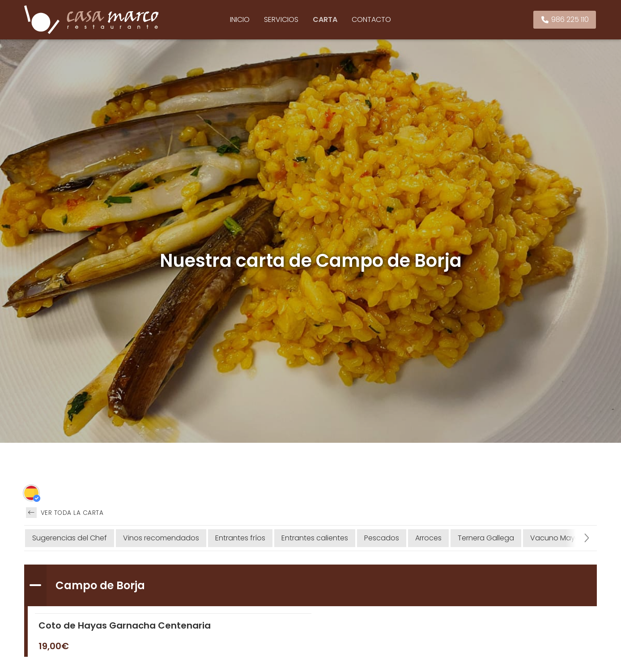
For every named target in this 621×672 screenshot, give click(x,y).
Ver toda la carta (65, 513)
